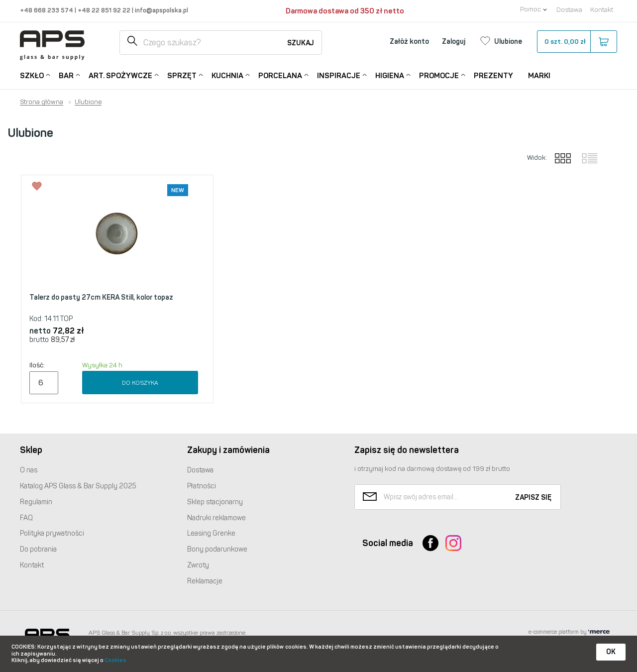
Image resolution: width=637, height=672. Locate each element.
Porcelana (280, 75)
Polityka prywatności (52, 533)
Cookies (115, 660)
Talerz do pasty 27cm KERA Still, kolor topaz (101, 297)
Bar (66, 75)
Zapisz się (533, 498)
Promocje (439, 75)
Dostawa (569, 10)
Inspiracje (339, 75)
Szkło (32, 75)
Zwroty (198, 565)
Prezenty (493, 76)
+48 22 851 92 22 (105, 10)
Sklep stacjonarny (215, 502)
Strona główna (42, 102)
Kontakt (602, 10)
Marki (539, 76)
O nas (29, 470)
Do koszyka (140, 383)
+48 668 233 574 (47, 10)
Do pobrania (38, 549)
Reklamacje (205, 581)
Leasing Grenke (211, 533)
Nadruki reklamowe (216, 518)
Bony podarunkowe (217, 549)
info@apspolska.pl (161, 10)
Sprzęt (182, 75)
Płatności (202, 486)
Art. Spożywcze (120, 75)
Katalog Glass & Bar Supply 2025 (78, 486)
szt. (577, 42)
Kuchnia (227, 75)
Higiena (390, 75)
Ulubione (88, 102)
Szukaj (301, 43)
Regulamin (36, 502)
